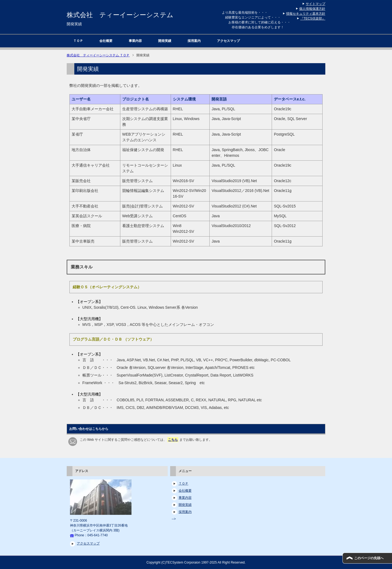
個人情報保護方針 (312, 9)
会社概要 (106, 41)
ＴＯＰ (78, 41)
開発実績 (165, 41)
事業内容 (135, 41)
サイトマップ (316, 4)
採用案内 (194, 41)
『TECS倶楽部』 (313, 19)
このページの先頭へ (369, 558)
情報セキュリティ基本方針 (306, 14)
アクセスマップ (228, 41)
